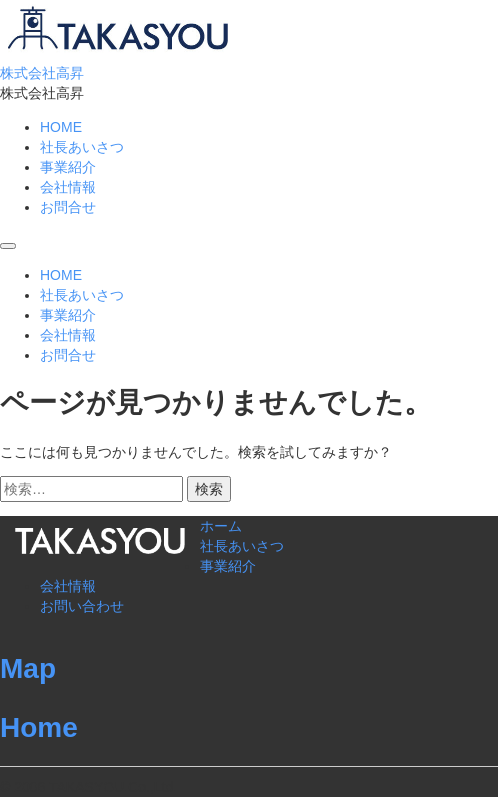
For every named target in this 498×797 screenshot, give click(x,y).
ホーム (221, 526)
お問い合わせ (82, 606)
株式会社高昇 (42, 73)
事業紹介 (68, 167)
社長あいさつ (82, 147)
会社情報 (68, 187)
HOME (61, 127)
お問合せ (68, 207)
